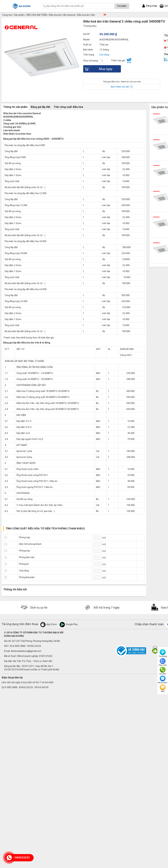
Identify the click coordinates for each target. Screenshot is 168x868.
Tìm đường (163, 653)
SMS (163, 688)
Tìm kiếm (122, 6)
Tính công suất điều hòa (68, 107)
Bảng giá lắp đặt (41, 107)
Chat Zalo (163, 662)
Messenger (163, 680)
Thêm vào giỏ (121, 61)
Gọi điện (163, 671)
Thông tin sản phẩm (15, 107)
